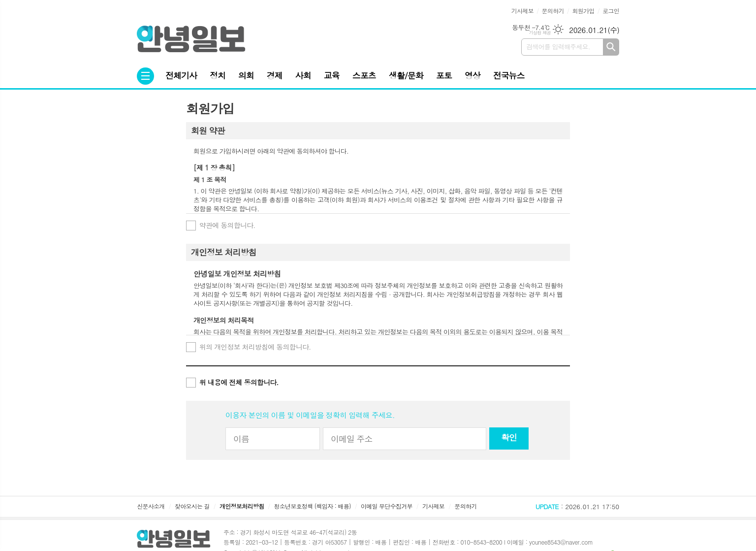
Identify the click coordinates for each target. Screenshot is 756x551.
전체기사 (181, 75)
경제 (275, 75)
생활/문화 (406, 75)
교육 (332, 75)
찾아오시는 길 (192, 506)
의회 (246, 75)
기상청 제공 (540, 33)
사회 (303, 75)
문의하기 (553, 11)
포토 (444, 75)
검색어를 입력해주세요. (558, 47)
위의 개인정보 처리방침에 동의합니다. (255, 347)
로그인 (611, 11)
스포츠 (364, 75)
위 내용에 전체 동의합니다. (239, 382)
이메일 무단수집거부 (387, 506)
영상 (472, 75)
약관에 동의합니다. (227, 225)
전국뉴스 (509, 75)
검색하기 (611, 47)
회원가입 (583, 11)
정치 (218, 75)
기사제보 (522, 11)
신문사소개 (151, 506)
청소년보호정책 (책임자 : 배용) (313, 506)
